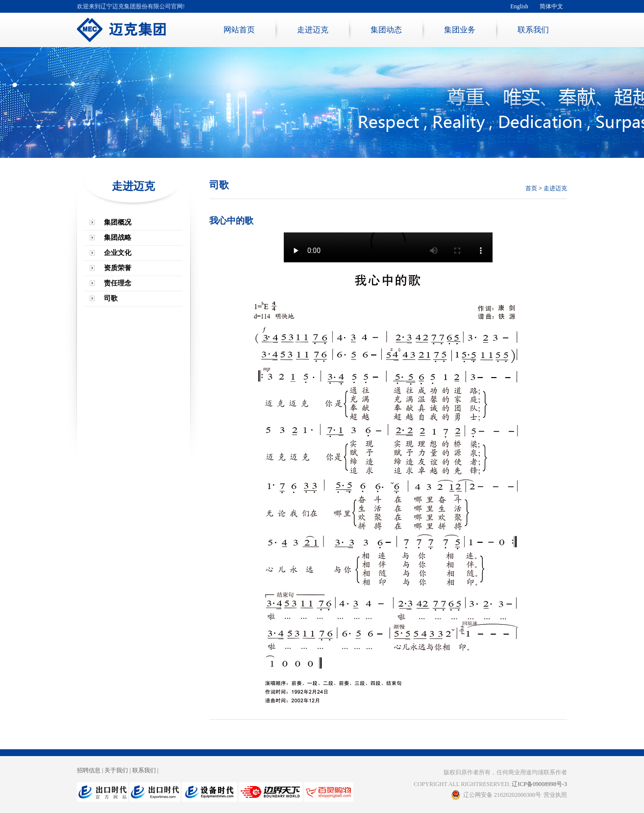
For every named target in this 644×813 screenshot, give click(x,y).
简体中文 (551, 6)
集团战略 (118, 238)
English (519, 6)
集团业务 (460, 30)
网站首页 (239, 30)
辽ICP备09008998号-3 (539, 784)
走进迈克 (313, 30)
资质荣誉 (118, 268)
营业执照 (555, 795)
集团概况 (118, 222)
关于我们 (116, 770)
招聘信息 (89, 770)
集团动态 (386, 30)
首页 (531, 188)
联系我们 (533, 30)
